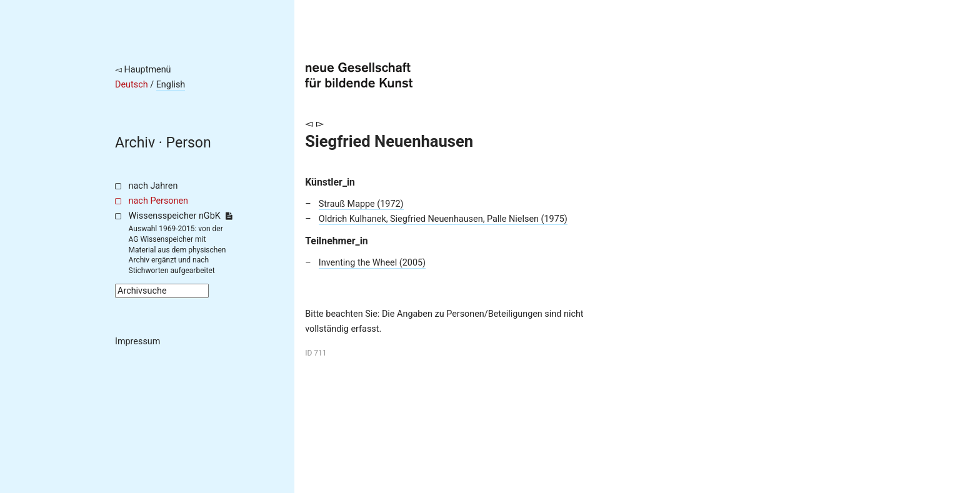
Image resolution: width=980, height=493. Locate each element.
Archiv (135, 143)
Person (189, 143)
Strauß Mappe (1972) (361, 204)
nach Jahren (153, 186)
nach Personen (158, 201)
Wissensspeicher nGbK (180, 216)
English (171, 85)
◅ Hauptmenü (143, 70)
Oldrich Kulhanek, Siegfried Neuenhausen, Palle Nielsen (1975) (443, 219)
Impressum (137, 341)
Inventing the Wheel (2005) (372, 263)
